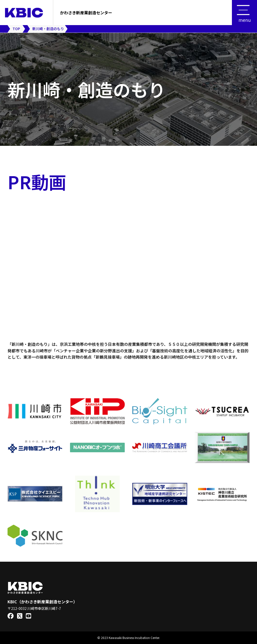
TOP (16, 29)
